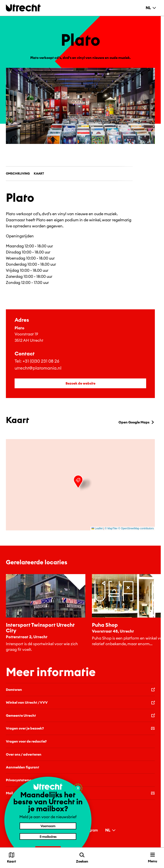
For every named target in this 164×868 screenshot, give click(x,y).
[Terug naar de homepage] (23, 7)
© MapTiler (111, 528)
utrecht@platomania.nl (38, 368)
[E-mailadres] (48, 836)
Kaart (39, 173)
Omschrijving (18, 173)
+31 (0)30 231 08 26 (41, 361)
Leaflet (97, 528)
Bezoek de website (80, 383)
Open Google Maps (137, 422)
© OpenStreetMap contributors (136, 528)
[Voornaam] (48, 826)
